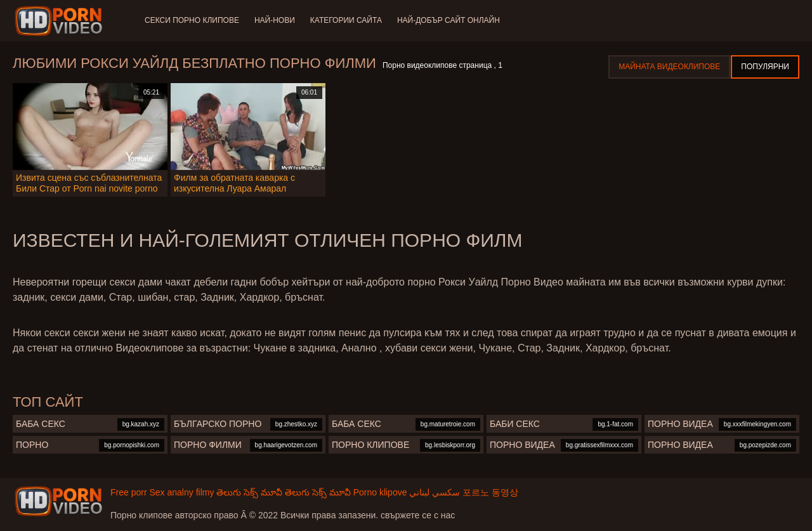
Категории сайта (346, 20)
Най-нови (275, 20)
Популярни (765, 67)
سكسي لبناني (435, 492)
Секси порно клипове (192, 20)
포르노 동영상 (490, 492)
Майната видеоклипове (669, 67)
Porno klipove (380, 492)
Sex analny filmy (181, 492)
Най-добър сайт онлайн (449, 20)
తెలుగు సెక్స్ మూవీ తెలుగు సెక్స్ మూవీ (283, 492)
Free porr (129, 492)
